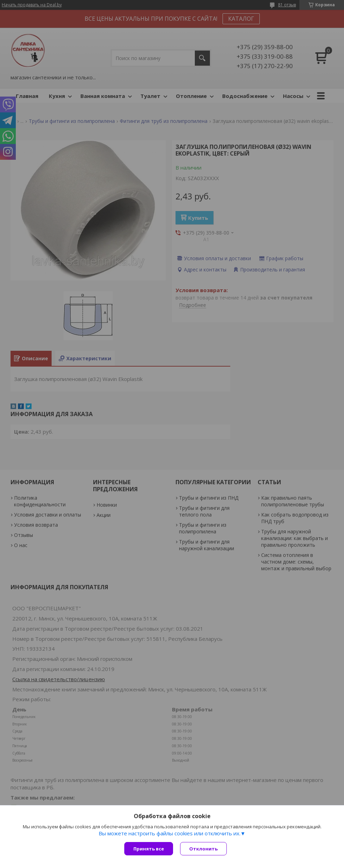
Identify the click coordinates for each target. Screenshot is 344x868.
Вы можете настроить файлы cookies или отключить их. (170, 833)
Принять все (149, 849)
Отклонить (203, 849)
